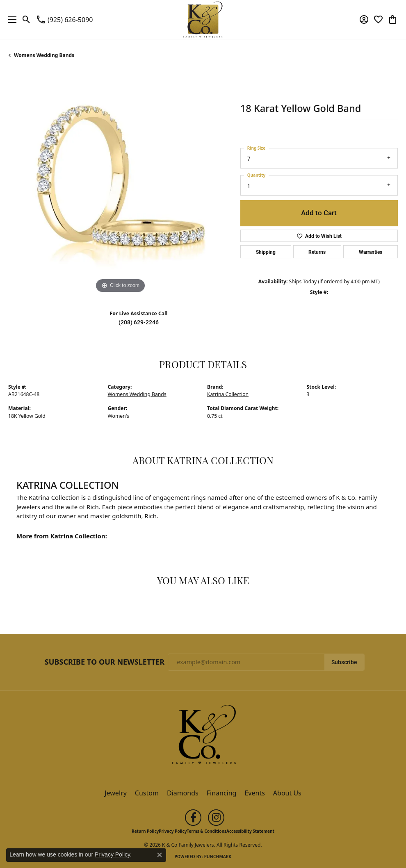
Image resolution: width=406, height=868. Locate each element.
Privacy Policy (173, 831)
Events (254, 793)
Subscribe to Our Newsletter (105, 662)
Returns (317, 252)
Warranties (371, 252)
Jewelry (116, 793)
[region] (120, 183)
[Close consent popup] (160, 855)
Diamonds (183, 793)
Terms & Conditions (206, 831)
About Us (287, 793)
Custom (147, 793)
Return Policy (145, 831)
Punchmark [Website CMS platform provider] (218, 857)
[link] (64, 20)
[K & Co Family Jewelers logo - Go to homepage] (203, 19)
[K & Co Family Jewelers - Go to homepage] (203, 737)
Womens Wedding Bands (44, 55)
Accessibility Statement (250, 831)
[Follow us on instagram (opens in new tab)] (216, 818)
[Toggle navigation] (10, 19)
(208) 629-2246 (139, 322)
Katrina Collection (228, 394)
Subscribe (344, 662)
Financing (222, 793)
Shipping (266, 252)
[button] (26, 20)
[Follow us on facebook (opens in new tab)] (193, 818)
